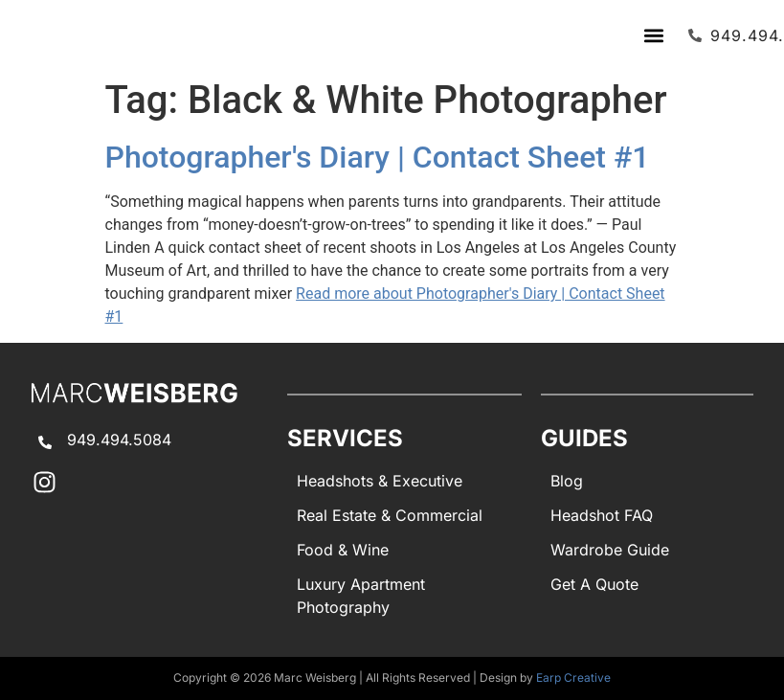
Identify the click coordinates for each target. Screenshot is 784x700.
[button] (653, 35)
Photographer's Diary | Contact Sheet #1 (378, 157)
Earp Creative (573, 677)
